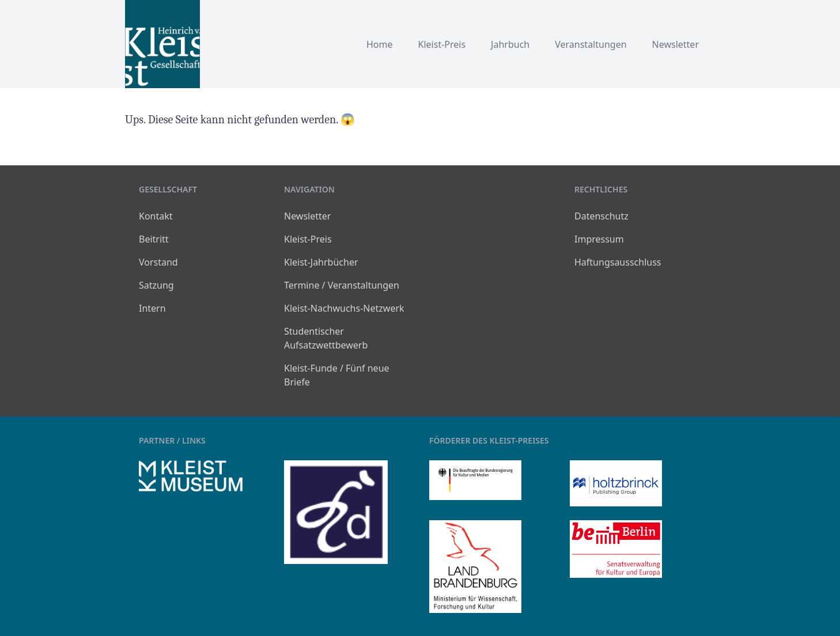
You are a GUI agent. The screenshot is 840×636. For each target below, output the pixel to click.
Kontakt (156, 216)
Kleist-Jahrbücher (321, 262)
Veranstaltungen (591, 44)
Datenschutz (601, 216)
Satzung (156, 285)
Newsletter (676, 44)
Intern (152, 308)
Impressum (599, 239)
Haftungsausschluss (618, 262)
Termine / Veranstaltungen (342, 285)
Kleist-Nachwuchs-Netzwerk (344, 308)
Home (380, 44)
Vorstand (158, 262)
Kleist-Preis (442, 44)
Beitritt (154, 239)
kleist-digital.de (317, 571)
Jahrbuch (510, 44)
